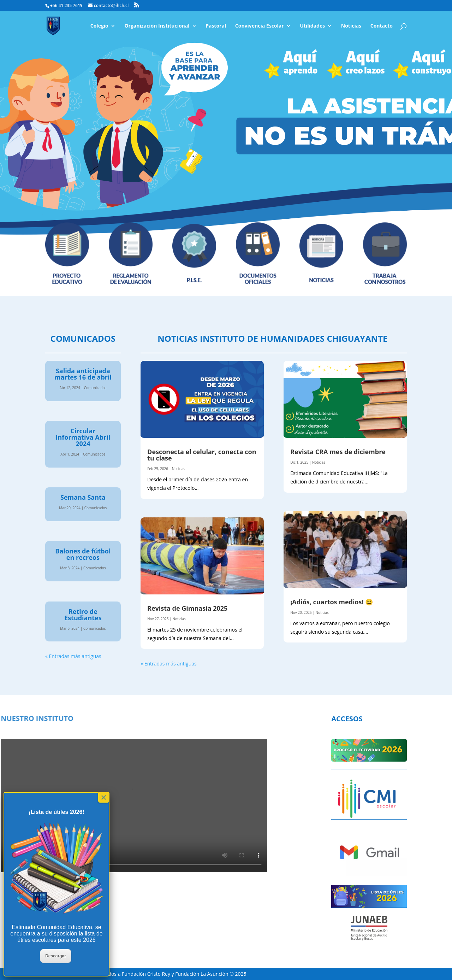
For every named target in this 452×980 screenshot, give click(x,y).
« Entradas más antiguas (73, 656)
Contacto (382, 26)
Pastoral (216, 26)
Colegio (99, 26)
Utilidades (312, 26)
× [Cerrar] (104, 797)
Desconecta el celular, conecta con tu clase (202, 455)
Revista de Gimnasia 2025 (187, 608)
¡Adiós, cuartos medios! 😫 (332, 602)
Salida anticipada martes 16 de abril (83, 374)
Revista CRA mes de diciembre (338, 452)
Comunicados (95, 388)
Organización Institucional (157, 26)
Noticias (351, 26)
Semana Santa (83, 497)
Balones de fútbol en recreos (83, 554)
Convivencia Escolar (260, 26)
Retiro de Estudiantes (83, 615)
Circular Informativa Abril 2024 (83, 437)
